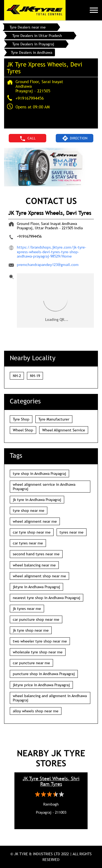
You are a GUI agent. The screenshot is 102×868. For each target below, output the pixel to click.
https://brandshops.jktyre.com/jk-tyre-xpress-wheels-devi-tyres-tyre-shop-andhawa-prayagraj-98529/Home (52, 252)
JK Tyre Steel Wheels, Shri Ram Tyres (51, 781)
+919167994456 (30, 98)
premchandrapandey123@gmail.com (48, 265)
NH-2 (17, 376)
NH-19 (35, 376)
